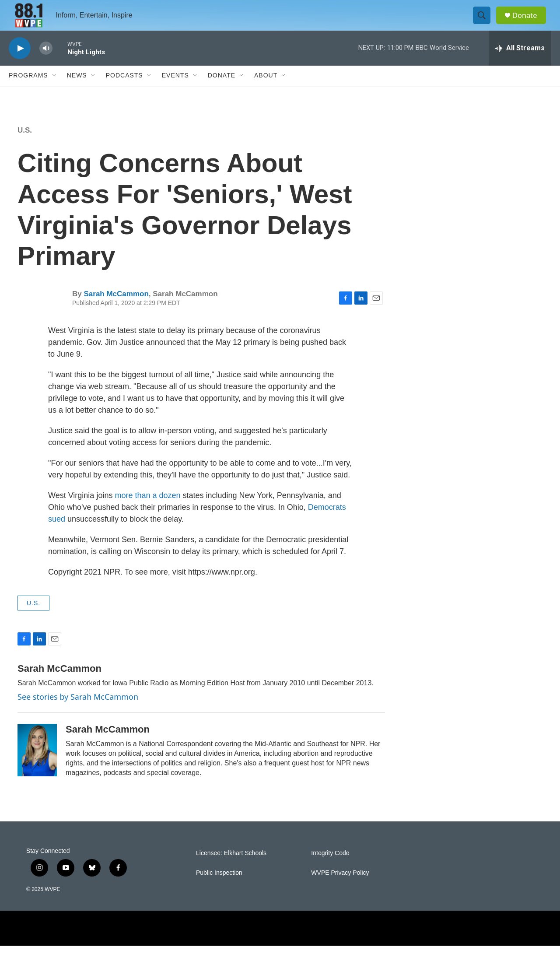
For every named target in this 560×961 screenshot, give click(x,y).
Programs (28, 91)
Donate (529, 23)
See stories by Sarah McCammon (78, 712)
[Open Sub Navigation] (55, 91)
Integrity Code (330, 868)
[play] (20, 64)
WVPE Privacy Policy (340, 888)
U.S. (25, 146)
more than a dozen (147, 511)
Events (175, 91)
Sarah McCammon (116, 309)
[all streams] (520, 63)
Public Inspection (219, 888)
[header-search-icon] (485, 23)
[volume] (46, 64)
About (266, 91)
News (77, 91)
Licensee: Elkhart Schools (231, 868)
